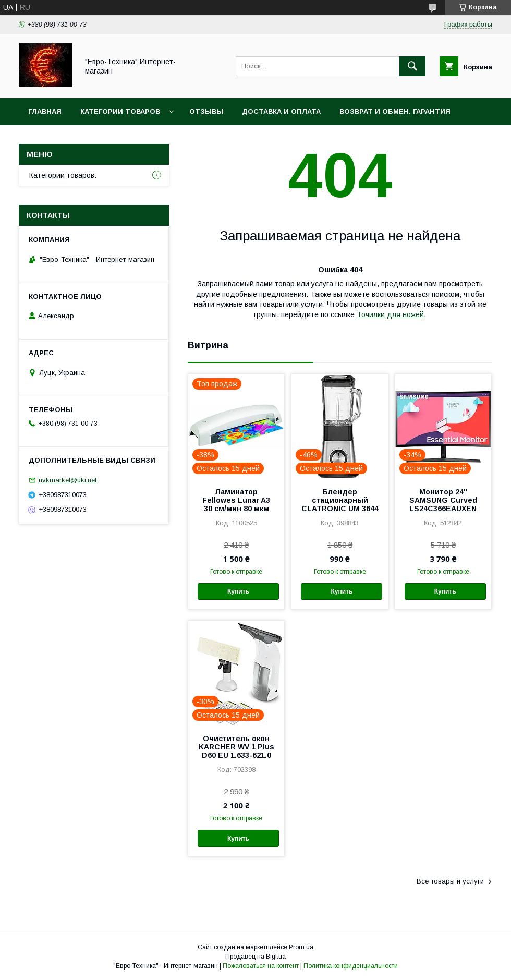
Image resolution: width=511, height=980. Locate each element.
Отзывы (206, 111)
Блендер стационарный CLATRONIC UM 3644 (340, 500)
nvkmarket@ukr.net (68, 480)
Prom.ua (301, 947)
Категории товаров (120, 111)
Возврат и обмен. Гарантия (395, 111)
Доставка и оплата (281, 111)
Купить (238, 591)
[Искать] (412, 66)
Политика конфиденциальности (351, 966)
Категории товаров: (63, 175)
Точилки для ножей (390, 314)
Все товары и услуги (450, 881)
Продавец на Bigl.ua (256, 957)
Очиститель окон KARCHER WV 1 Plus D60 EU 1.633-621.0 (236, 747)
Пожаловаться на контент (261, 966)
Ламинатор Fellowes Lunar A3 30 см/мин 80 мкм (236, 500)
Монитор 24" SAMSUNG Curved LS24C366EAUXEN (443, 500)
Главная (45, 111)
